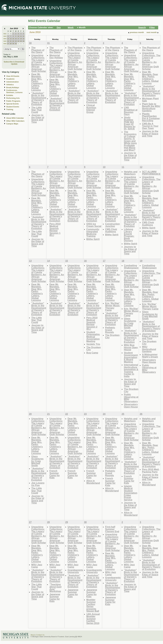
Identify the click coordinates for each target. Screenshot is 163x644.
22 (13, 41)
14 (11, 39)
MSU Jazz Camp (37, 566)
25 (21, 41)
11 (21, 36)
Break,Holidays (13, 88)
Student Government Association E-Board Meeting (131, 357)
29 (13, 44)
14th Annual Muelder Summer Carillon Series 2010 (93, 619)
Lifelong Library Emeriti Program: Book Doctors (129, 235)
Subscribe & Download (14, 62)
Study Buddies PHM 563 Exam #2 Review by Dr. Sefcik (130, 123)
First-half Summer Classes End (112, 529)
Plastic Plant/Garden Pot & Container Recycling (151, 117)
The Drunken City (94, 349)
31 (11, 34)
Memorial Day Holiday (56, 57)
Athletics (10, 85)
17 (18, 39)
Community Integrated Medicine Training (93, 233)
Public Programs (13, 101)
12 (24, 36)
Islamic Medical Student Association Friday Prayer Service (131, 493)
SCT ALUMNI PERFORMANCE (151, 173)
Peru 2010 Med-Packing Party (151, 471)
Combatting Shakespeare (131, 267)
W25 (5, 41)
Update (14, 64)
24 (18, 41)
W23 (5, 36)
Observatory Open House (131, 406)
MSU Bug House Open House (131, 347)
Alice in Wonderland (93, 482)
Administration (12, 82)
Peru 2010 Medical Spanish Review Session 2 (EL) (92, 323)
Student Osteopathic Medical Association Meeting (93, 337)
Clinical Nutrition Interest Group (91, 109)
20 (8, 41)
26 (24, 41)
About (33, 635)
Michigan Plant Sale (150, 100)
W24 (5, 39)
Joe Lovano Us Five (38, 484)
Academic (10, 79)
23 (16, 41)
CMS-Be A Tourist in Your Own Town (150, 126)
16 (16, 39)
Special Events (12, 104)
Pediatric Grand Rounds (110, 330)
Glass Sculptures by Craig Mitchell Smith (130, 323)
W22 (5, 34)
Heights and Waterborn (131, 173)
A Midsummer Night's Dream (150, 356)
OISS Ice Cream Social (94, 225)
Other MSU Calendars (15, 121)
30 (8, 34)
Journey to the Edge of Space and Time (38, 119)
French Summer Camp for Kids (55, 474)
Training (10, 110)
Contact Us (40, 635)
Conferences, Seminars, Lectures (14, 91)
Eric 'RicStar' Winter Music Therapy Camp (112, 307)
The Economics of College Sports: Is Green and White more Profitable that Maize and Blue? (130, 141)
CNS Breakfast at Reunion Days (131, 111)
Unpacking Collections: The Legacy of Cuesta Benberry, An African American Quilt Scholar (39, 63)
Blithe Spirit (93, 239)
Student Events (13, 107)
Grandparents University (75, 571)
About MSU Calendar (15, 118)
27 (8, 44)
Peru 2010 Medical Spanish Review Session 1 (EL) (55, 230)
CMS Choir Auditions (111, 230)
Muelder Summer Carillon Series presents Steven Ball (93, 605)
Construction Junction (113, 225)
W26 (5, 44)
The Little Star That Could (37, 110)
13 (8, 39)
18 (21, 39)
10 (18, 36)
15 (13, 39)
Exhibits (10, 95)
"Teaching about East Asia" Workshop (55, 588)
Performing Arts (13, 98)
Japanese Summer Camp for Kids (55, 598)
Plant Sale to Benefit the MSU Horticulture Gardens (151, 107)
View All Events (13, 76)
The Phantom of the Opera (38, 50)
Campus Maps (12, 124)
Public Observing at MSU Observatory (131, 398)
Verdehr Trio (93, 344)
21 (11, 41)
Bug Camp (92, 353)
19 (24, 39)
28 (11, 44)
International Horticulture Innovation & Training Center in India (131, 371)
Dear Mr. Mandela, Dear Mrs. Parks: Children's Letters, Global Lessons (37, 82)
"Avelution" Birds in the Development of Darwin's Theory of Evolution (39, 99)
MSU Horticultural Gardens (149, 349)
